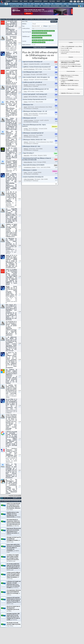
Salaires (36, 6)
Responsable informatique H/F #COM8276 (33, 165)
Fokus (25, 92)
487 (19, 328)
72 (19, 166)
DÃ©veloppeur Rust (28, 105)
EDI (52, 4)
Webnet (26, 135)
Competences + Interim (30, 167)
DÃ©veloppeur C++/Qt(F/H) (29, 170)
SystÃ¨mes (81, 4)
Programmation (59, 4)
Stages (67, 6)
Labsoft (26, 97)
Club (63, 1)
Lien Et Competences (29, 69)
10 (19, 92)
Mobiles (75, 4)
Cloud (25, 4)
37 (19, 455)
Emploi (46, 1)
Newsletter (38, 1)
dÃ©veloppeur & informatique (70, 84)
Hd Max (26, 114)
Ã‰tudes (52, 1)
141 (19, 199)
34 (19, 27)
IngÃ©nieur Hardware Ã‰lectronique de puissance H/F (36, 67)
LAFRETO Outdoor (29, 121)
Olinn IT (26, 64)
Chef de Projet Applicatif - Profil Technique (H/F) (35, 94)
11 (19, 230)
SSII (40, 6)
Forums (8, 1)
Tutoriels (15, 1)
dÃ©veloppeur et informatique (70, 75)
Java (42, 4)
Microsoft (37, 4)
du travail (64, 79)
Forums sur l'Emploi (14, 6)
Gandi (25, 107)
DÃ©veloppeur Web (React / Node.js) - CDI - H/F (35, 111)
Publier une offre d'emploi (40, 47)
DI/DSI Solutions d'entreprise (15, 4)
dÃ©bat (80, 47)
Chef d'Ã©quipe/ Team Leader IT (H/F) (32, 72)
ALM (32, 4)
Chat (31, 1)
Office (70, 4)
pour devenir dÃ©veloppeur (70, 85)
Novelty (26, 85)
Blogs (26, 1)
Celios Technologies (29, 179)
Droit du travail (46, 6)
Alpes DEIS (27, 156)
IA (29, 4)
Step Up (26, 80)
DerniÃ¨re (17, 498)
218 (19, 181)
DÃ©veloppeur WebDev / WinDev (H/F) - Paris (34, 140)
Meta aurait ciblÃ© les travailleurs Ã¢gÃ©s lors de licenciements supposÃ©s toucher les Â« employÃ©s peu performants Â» (11, 166)
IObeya (26, 102)
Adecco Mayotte (28, 162)
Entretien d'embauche (28, 6)
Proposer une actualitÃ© (15, 496)
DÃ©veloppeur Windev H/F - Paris (31, 146)
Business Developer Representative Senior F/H (34, 100)
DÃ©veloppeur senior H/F (29, 118)
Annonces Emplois (55, 6)
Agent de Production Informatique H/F (32, 62)
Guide (76, 47)
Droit (58, 1)
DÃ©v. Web (47, 4)
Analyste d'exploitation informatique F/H (33, 177)
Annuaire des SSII (65, 50)
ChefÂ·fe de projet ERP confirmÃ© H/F (32, 82)
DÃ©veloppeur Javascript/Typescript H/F (33, 133)
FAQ (21, 1)
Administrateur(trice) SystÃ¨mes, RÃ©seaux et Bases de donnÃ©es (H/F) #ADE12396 (37, 159)
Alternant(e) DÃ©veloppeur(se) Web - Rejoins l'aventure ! (34, 126)
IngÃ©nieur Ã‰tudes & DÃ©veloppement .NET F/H (35, 89)
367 (19, 470)
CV (21, 6)
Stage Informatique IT (28, 153)
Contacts (78, 64)
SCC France (27, 75)
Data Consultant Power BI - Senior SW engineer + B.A (36, 77)
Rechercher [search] (54, 22)
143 (19, 43)
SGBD (65, 4)
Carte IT (63, 6)
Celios (25, 173)
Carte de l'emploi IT (65, 52)
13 (19, 215)
